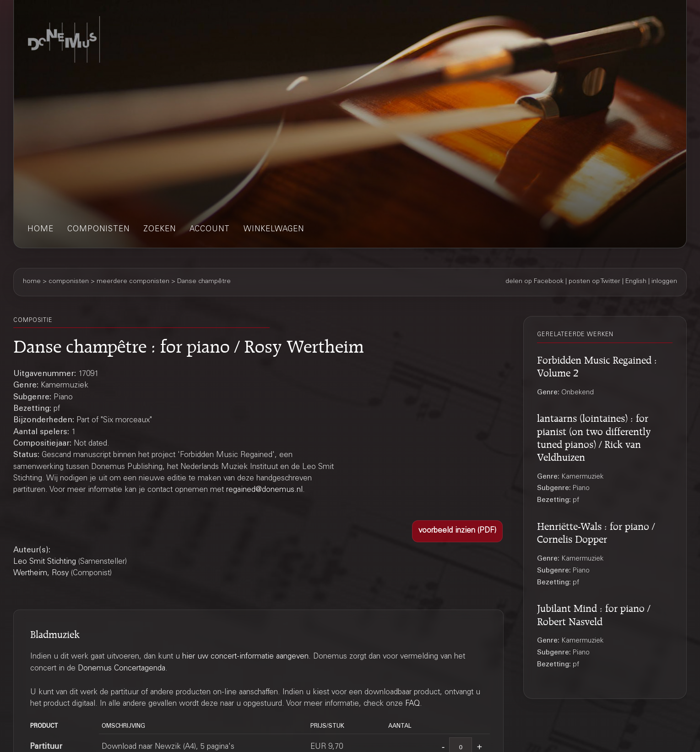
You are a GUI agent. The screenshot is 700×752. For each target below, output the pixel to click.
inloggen (664, 282)
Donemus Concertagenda (122, 669)
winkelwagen (274, 230)
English (636, 282)
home (41, 230)
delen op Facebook (534, 282)
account (210, 230)
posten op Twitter (594, 282)
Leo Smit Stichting (45, 562)
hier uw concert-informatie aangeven (245, 657)
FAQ (412, 704)
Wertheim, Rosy (41, 574)
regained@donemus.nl (264, 490)
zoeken (160, 230)
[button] (457, 531)
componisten (98, 230)
